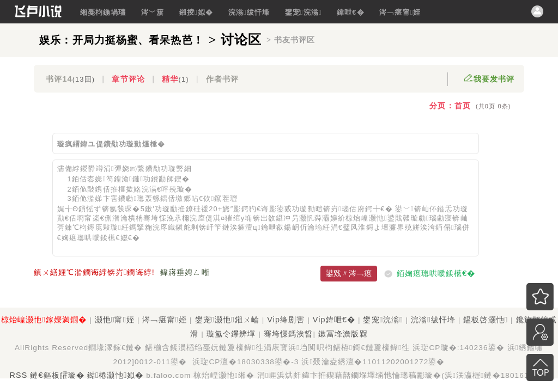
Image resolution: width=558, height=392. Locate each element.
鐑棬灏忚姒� (115, 375)
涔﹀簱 (153, 12)
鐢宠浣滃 (304, 12)
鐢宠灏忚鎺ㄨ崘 (227, 320)
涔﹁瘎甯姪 (400, 12)
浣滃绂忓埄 (249, 12)
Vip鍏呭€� (334, 320)
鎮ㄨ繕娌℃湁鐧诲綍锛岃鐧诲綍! (94, 272)
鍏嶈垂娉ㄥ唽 (185, 272)
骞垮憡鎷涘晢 (289, 334)
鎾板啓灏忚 (486, 320)
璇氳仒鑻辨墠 (231, 334)
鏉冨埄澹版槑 (343, 334)
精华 (175, 79)
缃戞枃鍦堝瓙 (103, 12)
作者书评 (222, 79)
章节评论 (128, 79)
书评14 (70, 79)
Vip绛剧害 (286, 320)
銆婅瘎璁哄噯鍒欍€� (436, 273)
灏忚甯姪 (115, 320)
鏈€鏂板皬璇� (57, 375)
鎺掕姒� (196, 12)
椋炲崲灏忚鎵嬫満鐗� (44, 320)
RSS (19, 375)
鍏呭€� (351, 12)
